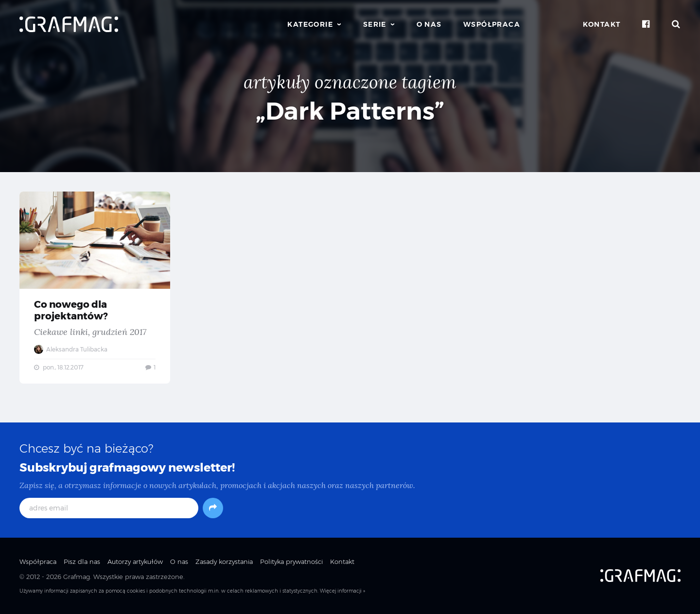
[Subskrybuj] (213, 508)
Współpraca (492, 24)
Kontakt (602, 24)
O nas (429, 24)
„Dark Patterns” (350, 111)
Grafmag (77, 577)
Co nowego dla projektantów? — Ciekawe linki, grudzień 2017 (95, 288)
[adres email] (109, 508)
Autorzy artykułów (135, 561)
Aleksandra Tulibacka (71, 349)
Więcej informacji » (342, 591)
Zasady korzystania (224, 561)
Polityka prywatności (291, 561)
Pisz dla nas (82, 561)
